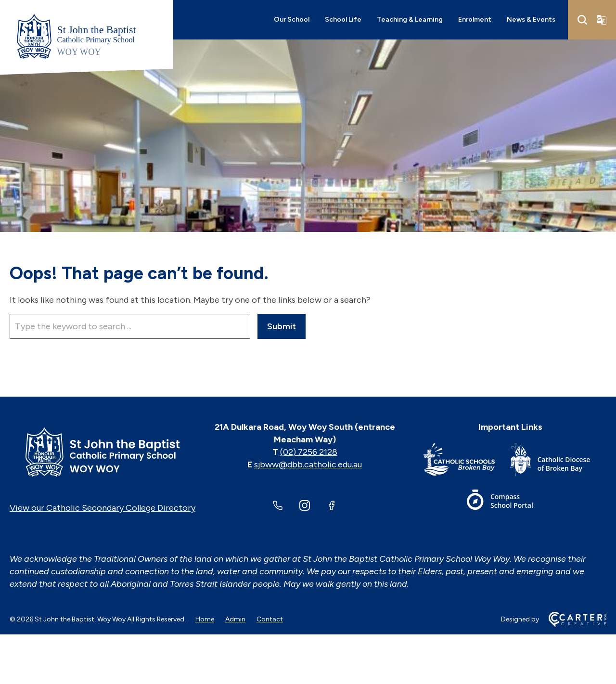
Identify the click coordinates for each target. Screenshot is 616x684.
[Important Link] (467, 461)
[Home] (103, 452)
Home (205, 619)
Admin (235, 619)
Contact (270, 619)
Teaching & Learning (410, 19)
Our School (292, 19)
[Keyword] (130, 326)
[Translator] (602, 20)
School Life (343, 19)
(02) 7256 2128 (309, 452)
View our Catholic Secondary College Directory (103, 508)
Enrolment (475, 19)
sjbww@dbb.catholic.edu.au (308, 465)
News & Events (531, 19)
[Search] (582, 20)
